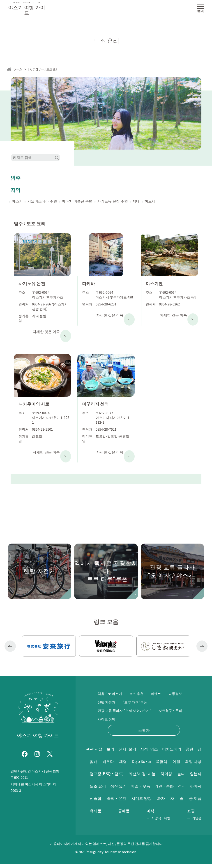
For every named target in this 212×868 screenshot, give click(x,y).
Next (202, 637)
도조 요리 (137, 777)
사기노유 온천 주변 (113, 201)
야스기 (17, 201)
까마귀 (144, 789)
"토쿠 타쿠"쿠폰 (159, 693)
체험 (138, 752)
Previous (10, 637)
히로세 (150, 201)
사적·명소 (154, 740)
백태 (136, 201)
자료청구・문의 (110, 710)
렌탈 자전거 (129, 693)
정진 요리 (163, 777)
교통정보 (105, 693)
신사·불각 (131, 740)
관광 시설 (95, 740)
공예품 (195, 802)
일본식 (113, 777)
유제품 (177, 802)
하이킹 (195, 765)
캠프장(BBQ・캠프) (131, 765)
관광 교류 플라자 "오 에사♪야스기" (127, 701)
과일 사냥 (98, 765)
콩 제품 (158, 802)
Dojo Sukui (158, 752)
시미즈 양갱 (100, 802)
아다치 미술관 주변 (77, 201)
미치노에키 (178, 740)
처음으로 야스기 (111, 685)
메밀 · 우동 (191, 777)
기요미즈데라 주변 (42, 201)
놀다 (94, 777)
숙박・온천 (191, 789)
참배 (104, 752)
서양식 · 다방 (104, 821)
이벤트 (159, 685)
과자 (121, 802)
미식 (94, 814)
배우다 (121, 752)
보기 (112, 740)
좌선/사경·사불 (169, 765)
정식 (124, 789)
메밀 (197, 752)
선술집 (165, 789)
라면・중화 (100, 789)
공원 (197, 740)
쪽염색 (181, 752)
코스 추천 (139, 685)
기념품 (197, 821)
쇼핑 (191, 814)
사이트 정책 (140, 710)
